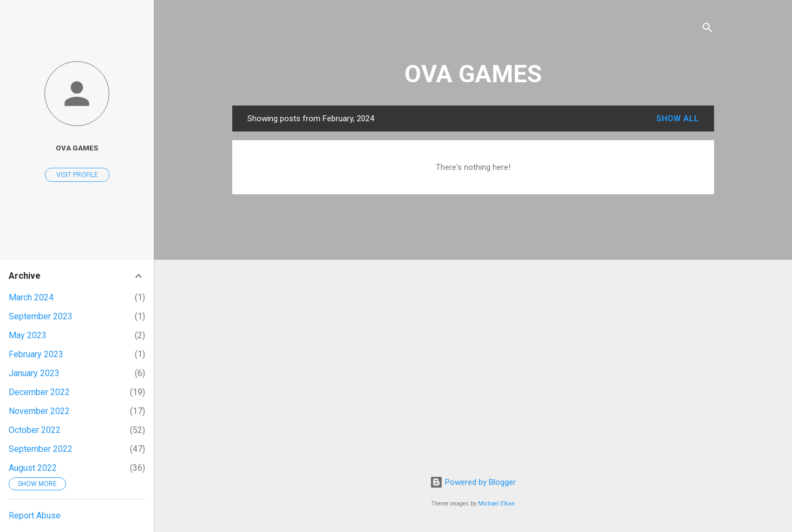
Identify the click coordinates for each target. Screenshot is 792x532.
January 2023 (34, 373)
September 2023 (41, 316)
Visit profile (77, 175)
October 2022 (35, 430)
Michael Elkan (496, 504)
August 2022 (33, 468)
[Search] (708, 29)
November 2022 (39, 411)
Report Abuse (35, 515)
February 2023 (36, 354)
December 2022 (39, 392)
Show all (678, 119)
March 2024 (31, 297)
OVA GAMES (473, 74)
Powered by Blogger (473, 482)
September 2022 (41, 449)
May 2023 (28, 335)
